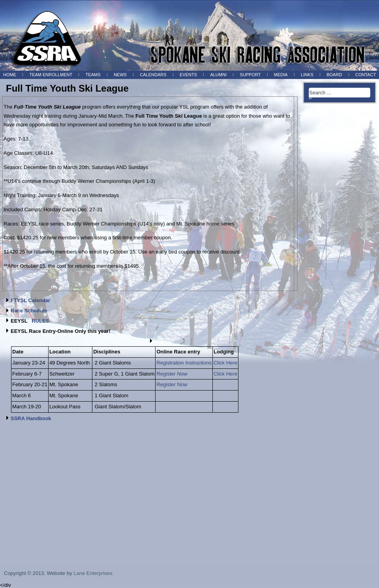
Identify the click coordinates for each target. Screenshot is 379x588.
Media (281, 75)
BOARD (334, 75)
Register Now (172, 374)
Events (188, 75)
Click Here (225, 363)
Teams (93, 75)
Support (250, 75)
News (120, 75)
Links (307, 75)
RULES (40, 321)
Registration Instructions (184, 363)
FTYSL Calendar (30, 300)
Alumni (218, 75)
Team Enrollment (51, 75)
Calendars (153, 75)
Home (10, 75)
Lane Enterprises (93, 573)
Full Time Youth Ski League (67, 88)
